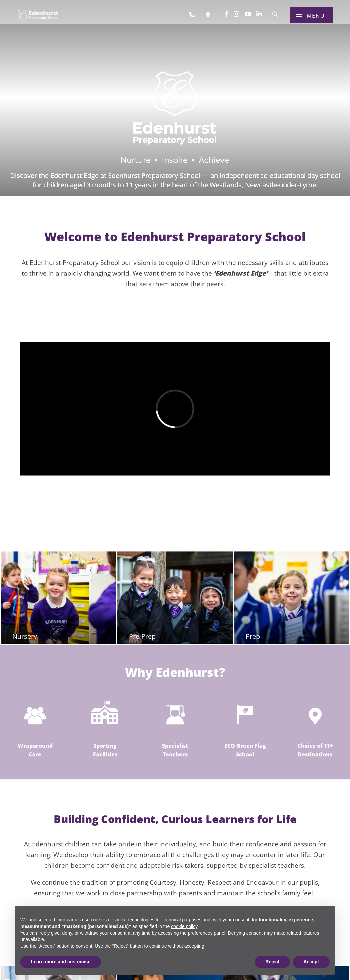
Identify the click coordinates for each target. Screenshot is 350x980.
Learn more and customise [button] (61, 962)
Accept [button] (311, 962)
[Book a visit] (210, 18)
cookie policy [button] (184, 926)
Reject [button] (272, 962)
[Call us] (194, 18)
